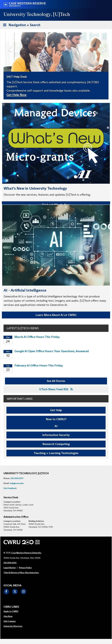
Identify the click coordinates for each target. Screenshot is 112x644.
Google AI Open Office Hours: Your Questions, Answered (52, 351)
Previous (10, 45)
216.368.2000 (10, 563)
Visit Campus (10, 621)
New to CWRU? (56, 419)
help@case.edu (17, 483)
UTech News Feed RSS (56, 389)
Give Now (8, 616)
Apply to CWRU (11, 611)
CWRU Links (11, 607)
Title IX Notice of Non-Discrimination (21, 573)
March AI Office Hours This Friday (37, 337)
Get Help (56, 410)
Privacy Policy (25, 568)
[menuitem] (13, 611)
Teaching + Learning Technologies (56, 453)
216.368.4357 (17, 478)
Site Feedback (10, 488)
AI (56, 426)
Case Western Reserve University (26, 553)
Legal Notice (10, 568)
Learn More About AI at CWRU (56, 315)
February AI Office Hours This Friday (39, 365)
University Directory (13, 626)
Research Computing (56, 444)
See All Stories (56, 381)
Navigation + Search (21, 25)
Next (104, 45)
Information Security (56, 435)
